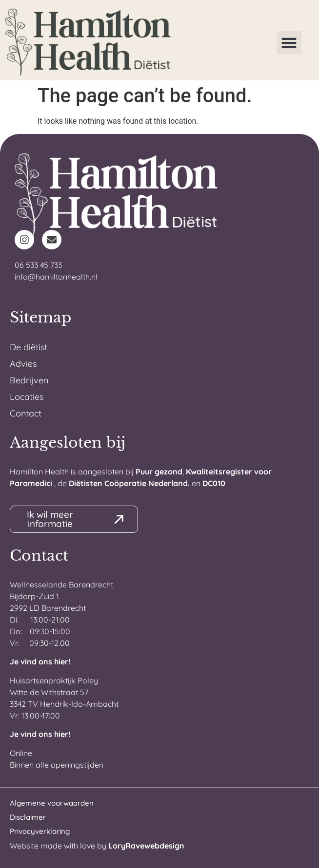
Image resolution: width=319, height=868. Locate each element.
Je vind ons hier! (40, 661)
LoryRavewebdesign (146, 846)
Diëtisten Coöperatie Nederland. (129, 483)
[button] (289, 43)
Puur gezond (159, 472)
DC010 (214, 483)
